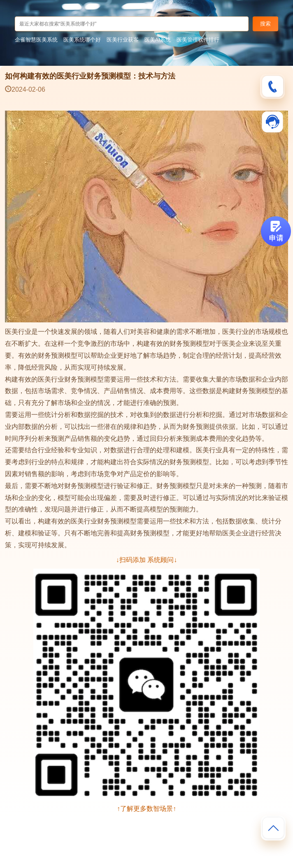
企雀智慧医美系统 (36, 40)
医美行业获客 (123, 40)
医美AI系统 (158, 40)
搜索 (265, 24)
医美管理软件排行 (198, 40)
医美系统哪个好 (82, 40)
